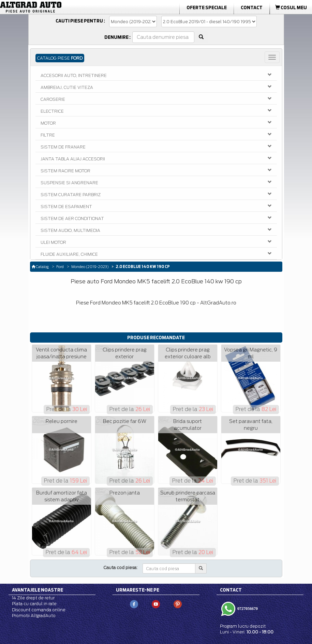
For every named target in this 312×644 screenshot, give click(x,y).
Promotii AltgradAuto (34, 616)
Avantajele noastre (38, 590)
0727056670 (247, 609)
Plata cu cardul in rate (34, 604)
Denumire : (117, 37)
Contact (252, 7)
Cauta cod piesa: (121, 568)
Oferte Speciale (207, 7)
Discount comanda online (39, 610)
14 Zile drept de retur (33, 598)
